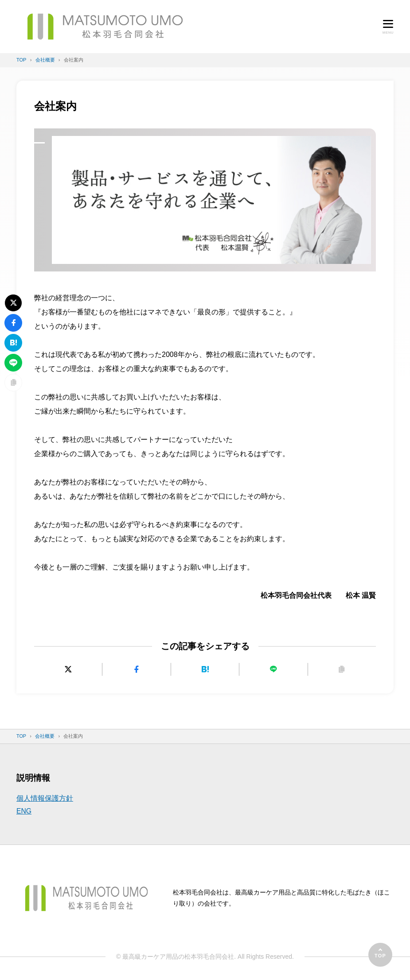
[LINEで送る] (273, 669)
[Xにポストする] (68, 669)
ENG (24, 811)
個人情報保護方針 (45, 798)
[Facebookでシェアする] (136, 669)
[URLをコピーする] (342, 669)
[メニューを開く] (388, 27)
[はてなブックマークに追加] (205, 669)
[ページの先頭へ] (380, 955)
